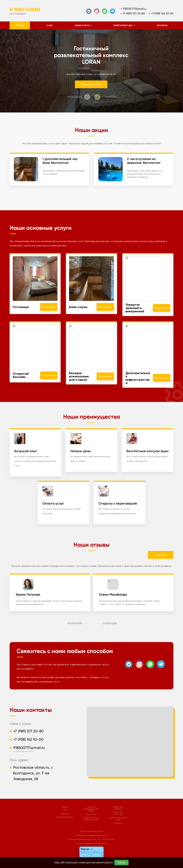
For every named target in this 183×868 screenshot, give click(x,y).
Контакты (162, 25)
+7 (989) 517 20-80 (134, 13)
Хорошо (121, 863)
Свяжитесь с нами (93, 84)
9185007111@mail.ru (134, 9)
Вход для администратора (92, 831)
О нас (50, 25)
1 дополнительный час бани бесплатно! (60, 161)
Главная (20, 25)
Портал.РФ (102, 835)
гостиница (65, 814)
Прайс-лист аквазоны (118, 808)
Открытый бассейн (65, 817)
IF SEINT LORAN (25, 10)
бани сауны (91, 814)
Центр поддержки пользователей (91, 843)
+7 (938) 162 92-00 (162, 13)
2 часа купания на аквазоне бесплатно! (144, 161)
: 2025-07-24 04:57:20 (105, 839)
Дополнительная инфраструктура (91, 819)
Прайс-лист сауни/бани (118, 819)
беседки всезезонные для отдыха (91, 809)
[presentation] (79, 97)
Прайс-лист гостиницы (118, 813)
